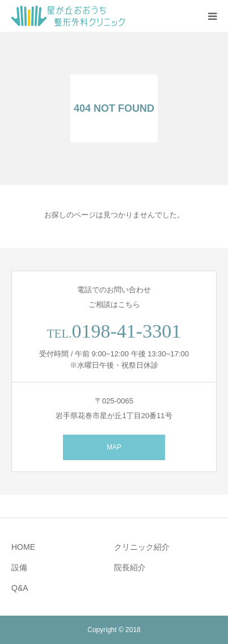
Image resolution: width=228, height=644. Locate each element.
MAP (114, 447)
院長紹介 (130, 567)
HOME (23, 547)
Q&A (20, 588)
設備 (19, 567)
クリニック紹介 (142, 547)
